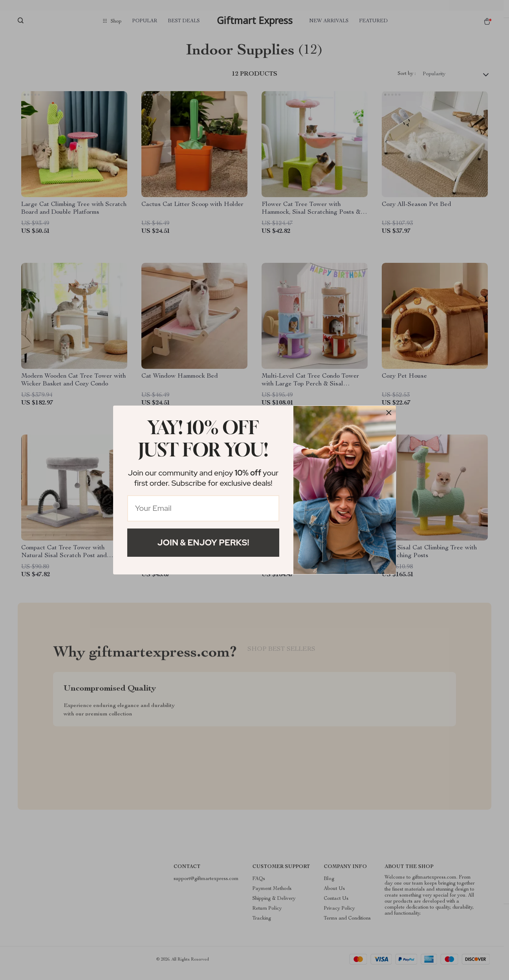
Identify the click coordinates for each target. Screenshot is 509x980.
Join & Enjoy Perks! (203, 542)
